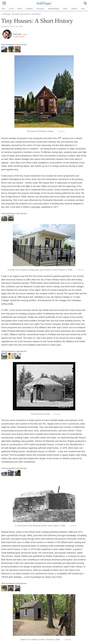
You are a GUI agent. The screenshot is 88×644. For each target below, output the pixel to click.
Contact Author (19, 37)
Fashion (74, 9)
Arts (4, 9)
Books (20, 9)
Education (40, 9)
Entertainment (54, 9)
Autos (11, 9)
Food (83, 9)
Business (29, 9)
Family (65, 9)
